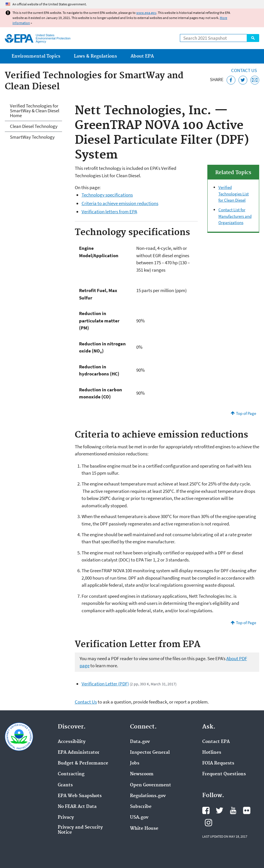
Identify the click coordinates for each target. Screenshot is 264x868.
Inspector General (150, 753)
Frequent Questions (224, 774)
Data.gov (140, 742)
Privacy (66, 818)
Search (253, 38)
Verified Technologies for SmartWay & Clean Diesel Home (35, 111)
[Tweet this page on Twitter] (243, 80)
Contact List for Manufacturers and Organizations (235, 216)
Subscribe (141, 807)
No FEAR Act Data (77, 807)
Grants (65, 785)
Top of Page (246, 413)
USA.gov (139, 818)
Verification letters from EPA (109, 212)
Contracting (71, 774)
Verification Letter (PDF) (105, 684)
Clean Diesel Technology (34, 126)
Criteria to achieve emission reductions (120, 203)
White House (144, 829)
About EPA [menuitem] (142, 56)
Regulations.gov (148, 796)
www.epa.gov (146, 13)
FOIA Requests (218, 763)
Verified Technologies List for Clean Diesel (234, 194)
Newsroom (142, 774)
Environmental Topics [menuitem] (36, 56)
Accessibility (72, 742)
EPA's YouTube (233, 810)
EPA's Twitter (220, 810)
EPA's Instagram (208, 823)
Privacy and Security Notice (80, 830)
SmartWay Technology (32, 137)
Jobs (135, 763)
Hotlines (212, 753)
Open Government (151, 785)
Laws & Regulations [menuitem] (95, 56)
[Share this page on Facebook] (231, 80)
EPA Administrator (79, 753)
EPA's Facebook (206, 810)
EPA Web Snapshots (80, 796)
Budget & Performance (83, 763)
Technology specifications (107, 195)
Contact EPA (216, 742)
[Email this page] (255, 80)
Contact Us (244, 70)
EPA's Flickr (247, 810)
